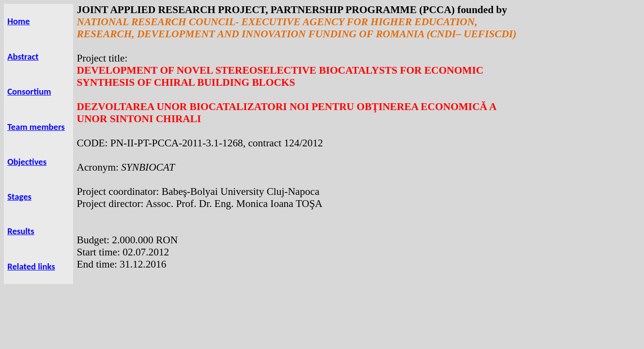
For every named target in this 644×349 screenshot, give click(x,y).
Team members (36, 127)
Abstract (23, 56)
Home (18, 21)
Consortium (29, 91)
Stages (19, 197)
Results (21, 231)
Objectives (27, 162)
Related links (31, 266)
